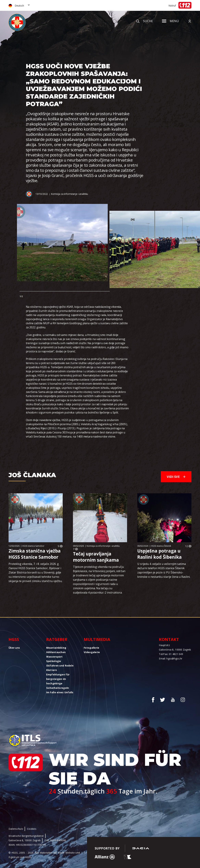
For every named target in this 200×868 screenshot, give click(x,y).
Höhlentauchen (56, 652)
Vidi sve (176, 477)
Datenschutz (16, 829)
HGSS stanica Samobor (33, 546)
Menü (170, 21)
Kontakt (169, 639)
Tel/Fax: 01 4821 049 (171, 654)
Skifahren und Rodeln (60, 666)
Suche (145, 21)
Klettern (52, 670)
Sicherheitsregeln (58, 688)
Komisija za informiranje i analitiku (69, 194)
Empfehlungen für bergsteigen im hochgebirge (58, 679)
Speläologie (54, 661)
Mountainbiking (56, 648)
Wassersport (54, 657)
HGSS (14, 639)
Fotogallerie (91, 648)
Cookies (32, 829)
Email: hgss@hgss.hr (171, 659)
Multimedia (97, 639)
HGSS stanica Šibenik (161, 546)
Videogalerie (92, 652)
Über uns (14, 648)
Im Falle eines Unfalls (60, 692)
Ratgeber (57, 639)
